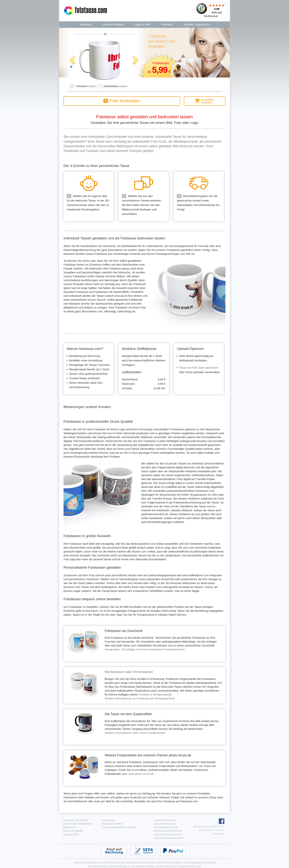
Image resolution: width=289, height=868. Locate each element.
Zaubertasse (115, 86)
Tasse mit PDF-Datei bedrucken (199, 368)
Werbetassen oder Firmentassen (129, 672)
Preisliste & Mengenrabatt (154, 694)
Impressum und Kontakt (75, 820)
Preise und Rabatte (73, 831)
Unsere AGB (69, 824)
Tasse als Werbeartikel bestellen (119, 827)
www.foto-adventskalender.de (169, 838)
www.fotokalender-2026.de (168, 831)
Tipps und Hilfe (71, 834)
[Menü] (225, 4)
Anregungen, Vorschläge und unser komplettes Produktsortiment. (145, 649)
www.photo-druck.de (141, 774)
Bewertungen (219, 834)
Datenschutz (69, 827)
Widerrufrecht (85, 824)
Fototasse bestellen (112, 824)
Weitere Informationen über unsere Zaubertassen (135, 733)
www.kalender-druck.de (166, 827)
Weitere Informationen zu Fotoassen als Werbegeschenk (140, 698)
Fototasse (85, 86)
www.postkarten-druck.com (168, 834)
